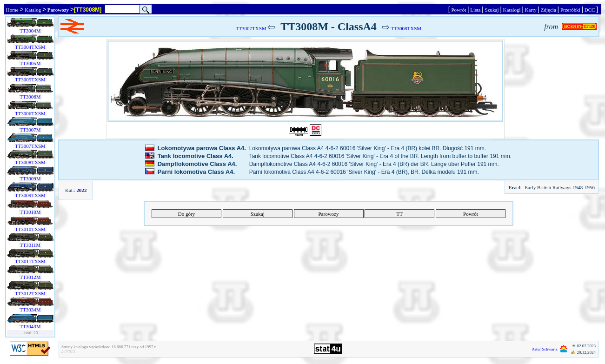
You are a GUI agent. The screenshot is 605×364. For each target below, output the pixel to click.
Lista (476, 10)
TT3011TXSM (30, 261)
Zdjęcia (548, 10)
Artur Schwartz (545, 349)
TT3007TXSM (30, 146)
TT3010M (30, 212)
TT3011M (30, 245)
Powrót (459, 10)
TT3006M (30, 97)
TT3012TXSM (30, 293)
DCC (590, 10)
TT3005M (30, 63)
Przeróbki (570, 10)
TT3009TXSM (30, 195)
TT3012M (30, 277)
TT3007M (30, 130)
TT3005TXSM (30, 79)
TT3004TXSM (30, 47)
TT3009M (30, 179)
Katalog (33, 10)
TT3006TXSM (30, 113)
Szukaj (492, 10)
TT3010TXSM (30, 229)
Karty (531, 10)
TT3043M (30, 326)
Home (12, 10)
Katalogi (512, 10)
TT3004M (30, 31)
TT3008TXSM (30, 162)
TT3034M (30, 310)
